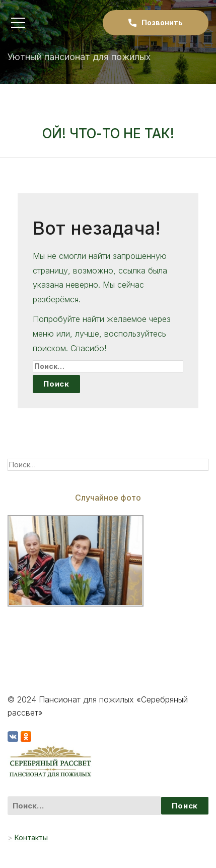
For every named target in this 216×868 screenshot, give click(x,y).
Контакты (31, 837)
